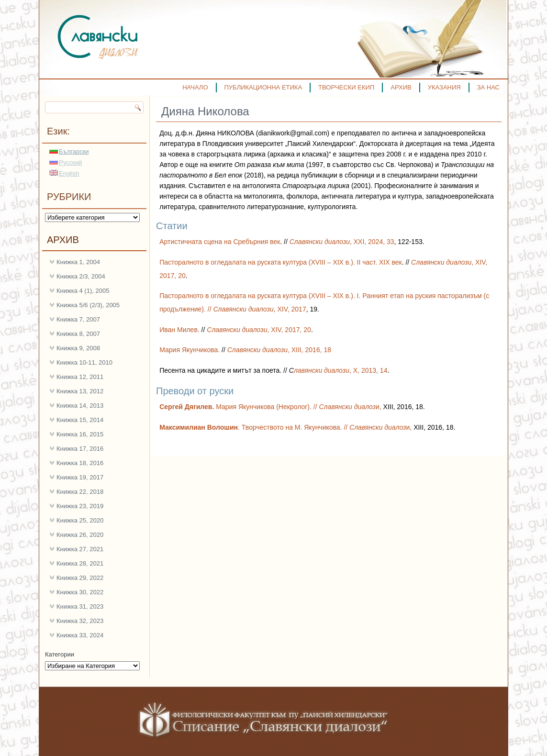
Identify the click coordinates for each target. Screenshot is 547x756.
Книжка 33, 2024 (80, 635)
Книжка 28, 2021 (80, 563)
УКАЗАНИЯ (444, 87)
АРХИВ (401, 87)
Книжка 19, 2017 (80, 477)
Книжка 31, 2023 (80, 606)
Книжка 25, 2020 (80, 520)
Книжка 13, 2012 (80, 391)
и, (351, 407)
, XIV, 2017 (259, 309)
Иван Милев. (179, 330)
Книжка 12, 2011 (80, 377)
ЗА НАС (488, 87)
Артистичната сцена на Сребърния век (220, 242)
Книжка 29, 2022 (80, 578)
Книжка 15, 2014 (80, 420)
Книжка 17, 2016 (80, 449)
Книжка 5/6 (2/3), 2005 (88, 305)
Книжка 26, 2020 (80, 535)
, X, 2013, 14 (341, 370)
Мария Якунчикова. (190, 350)
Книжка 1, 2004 (78, 262)
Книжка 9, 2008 (78, 348)
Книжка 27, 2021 (80, 549)
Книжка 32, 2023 (80, 621)
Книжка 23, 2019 (80, 506)
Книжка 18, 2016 (80, 463)
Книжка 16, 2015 (80, 434)
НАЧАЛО (195, 87)
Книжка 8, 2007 (78, 334)
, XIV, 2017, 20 (259, 330)
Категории (60, 654)
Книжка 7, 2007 (78, 319)
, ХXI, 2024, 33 (342, 242)
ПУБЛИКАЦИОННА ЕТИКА (263, 87)
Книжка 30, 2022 (80, 592)
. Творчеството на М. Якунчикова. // (254, 427)
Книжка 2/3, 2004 (81, 276)
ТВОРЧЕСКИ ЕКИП (346, 87)
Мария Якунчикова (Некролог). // (239, 407)
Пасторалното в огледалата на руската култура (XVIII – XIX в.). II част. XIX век (280, 262)
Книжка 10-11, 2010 (84, 362)
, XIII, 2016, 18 (279, 350)
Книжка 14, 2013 (80, 406)
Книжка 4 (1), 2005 (83, 291)
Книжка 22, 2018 (80, 492)
